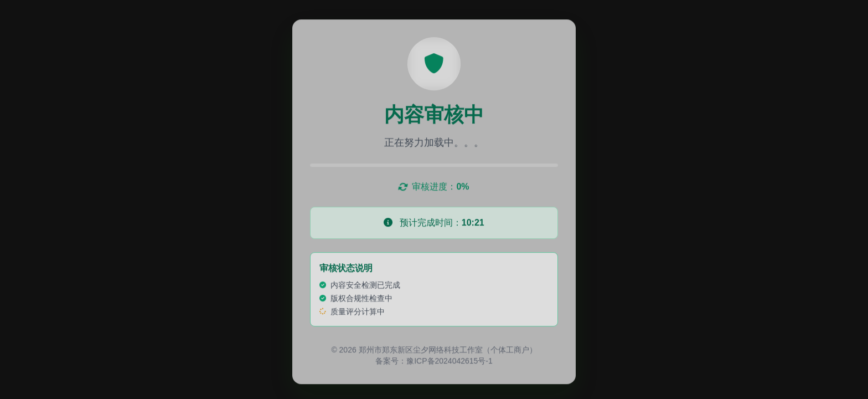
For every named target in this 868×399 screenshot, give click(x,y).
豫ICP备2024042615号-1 (449, 362)
